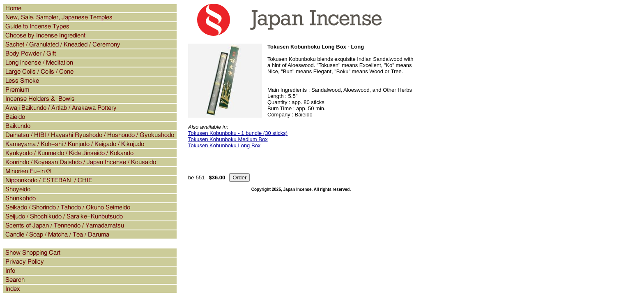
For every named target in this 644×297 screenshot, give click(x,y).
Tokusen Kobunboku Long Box (224, 145)
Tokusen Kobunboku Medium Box (228, 139)
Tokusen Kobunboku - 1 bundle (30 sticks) (238, 133)
